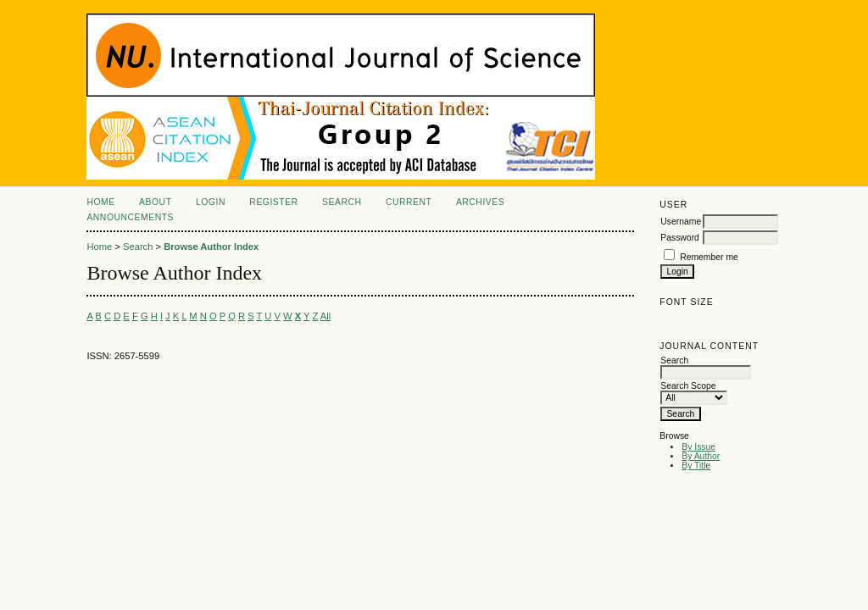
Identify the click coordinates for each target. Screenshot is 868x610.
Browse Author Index (211, 247)
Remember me (709, 257)
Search (342, 202)
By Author (701, 456)
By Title (696, 466)
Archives (480, 202)
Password (680, 238)
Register (273, 202)
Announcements (130, 217)
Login (211, 202)
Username (681, 222)
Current (409, 202)
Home (100, 202)
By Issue (698, 447)
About (155, 202)
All (325, 316)
